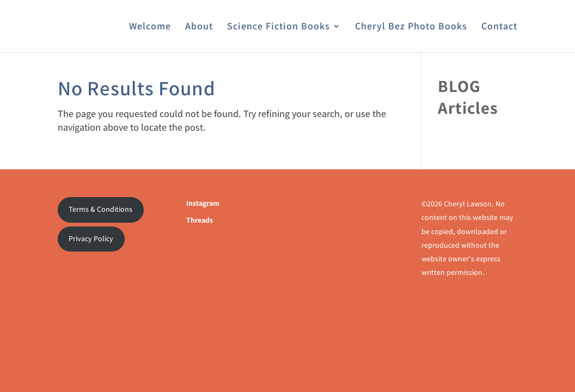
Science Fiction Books (279, 27)
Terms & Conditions (100, 209)
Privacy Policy (91, 238)
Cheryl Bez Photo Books (411, 27)
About (199, 27)
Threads (200, 220)
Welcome (150, 27)
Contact (499, 27)
